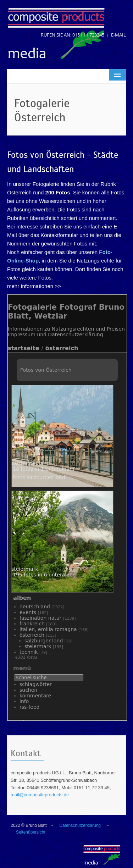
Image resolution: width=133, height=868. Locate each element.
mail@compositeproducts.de (40, 795)
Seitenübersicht (31, 832)
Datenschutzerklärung (80, 825)
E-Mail (118, 35)
